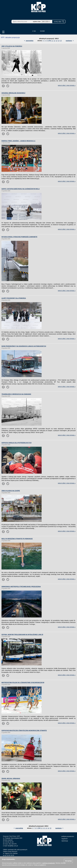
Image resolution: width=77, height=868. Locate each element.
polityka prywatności (68, 836)
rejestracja (65, 841)
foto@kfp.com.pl (13, 846)
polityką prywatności (49, 863)
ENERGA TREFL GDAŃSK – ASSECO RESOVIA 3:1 (18, 141)
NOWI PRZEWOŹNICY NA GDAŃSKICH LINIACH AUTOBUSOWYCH (24, 346)
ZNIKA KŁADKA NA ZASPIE (11, 491)
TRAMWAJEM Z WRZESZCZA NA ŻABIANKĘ (16, 394)
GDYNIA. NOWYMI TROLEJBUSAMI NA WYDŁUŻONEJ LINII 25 (22, 635)
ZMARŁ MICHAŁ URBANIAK (11, 778)
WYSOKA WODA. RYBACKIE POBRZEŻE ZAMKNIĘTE (19, 237)
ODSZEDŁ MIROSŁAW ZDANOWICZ (13, 93)
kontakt (42, 31)
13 (57, 41)
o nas (34, 31)
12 (54, 41)
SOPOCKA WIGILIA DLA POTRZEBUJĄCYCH (16, 443)
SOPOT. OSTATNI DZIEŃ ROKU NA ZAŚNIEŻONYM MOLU (21, 189)
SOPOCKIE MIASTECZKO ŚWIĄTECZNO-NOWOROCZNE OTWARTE (24, 730)
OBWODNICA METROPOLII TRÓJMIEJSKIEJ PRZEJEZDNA (21, 587)
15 (61, 41)
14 (59, 41)
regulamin (65, 839)
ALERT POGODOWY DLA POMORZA (14, 298)
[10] (50, 41)
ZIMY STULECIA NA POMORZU (12, 46)
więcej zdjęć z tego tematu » (67, 85)
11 (52, 41)
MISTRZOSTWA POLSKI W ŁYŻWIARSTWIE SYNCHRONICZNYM (23, 683)
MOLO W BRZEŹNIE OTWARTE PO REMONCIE (17, 539)
